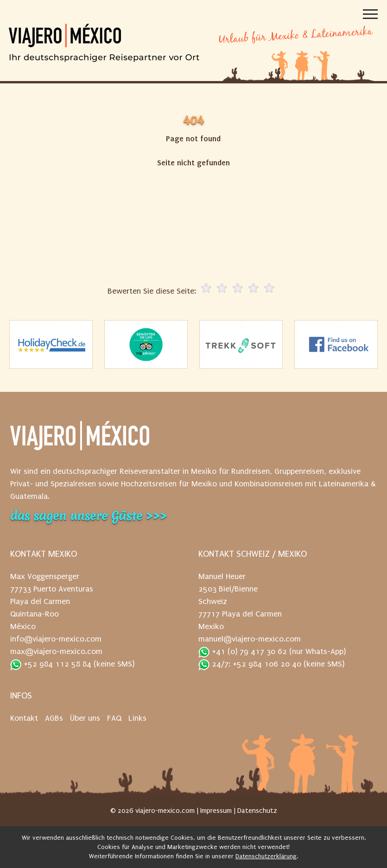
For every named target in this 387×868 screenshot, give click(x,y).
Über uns (85, 718)
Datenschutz (257, 811)
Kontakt (24, 718)
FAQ (114, 718)
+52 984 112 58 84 (51, 665)
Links (137, 718)
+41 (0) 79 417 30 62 (243, 652)
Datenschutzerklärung (266, 856)
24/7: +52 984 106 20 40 (250, 665)
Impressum (216, 811)
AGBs (54, 718)
